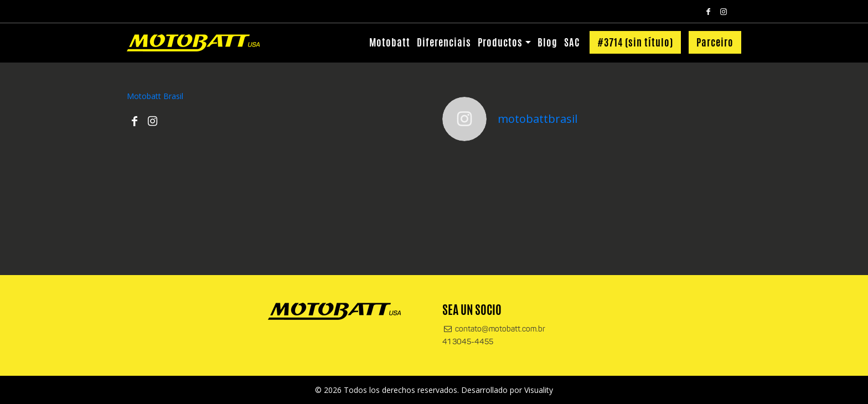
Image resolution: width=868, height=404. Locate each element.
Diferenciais (444, 42)
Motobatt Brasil (155, 96)
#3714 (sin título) (635, 42)
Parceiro (715, 42)
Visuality (539, 390)
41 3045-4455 (468, 342)
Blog (547, 42)
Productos (500, 42)
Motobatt (390, 42)
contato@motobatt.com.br (494, 330)
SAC (572, 42)
